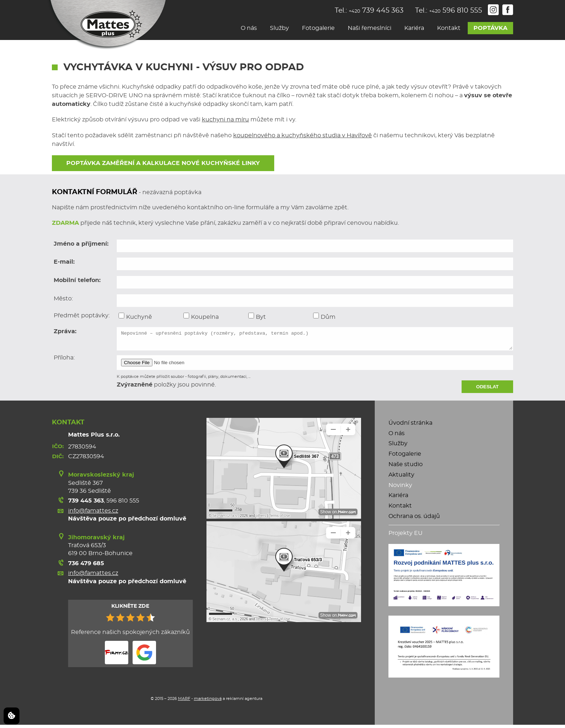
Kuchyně (135, 316)
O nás (249, 28)
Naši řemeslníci (370, 28)
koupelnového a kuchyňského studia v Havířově (302, 135)
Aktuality (401, 478)
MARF (184, 702)
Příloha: (64, 361)
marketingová (208, 702)
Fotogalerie (318, 28)
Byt (257, 316)
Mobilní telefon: (77, 280)
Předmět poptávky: (82, 316)
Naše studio (406, 468)
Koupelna (201, 316)
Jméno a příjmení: (81, 244)
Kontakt (449, 28)
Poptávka (490, 28)
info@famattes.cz (93, 514)
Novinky (400, 488)
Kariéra (414, 28)
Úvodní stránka (410, 426)
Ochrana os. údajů (414, 519)
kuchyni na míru (225, 120)
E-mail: (64, 262)
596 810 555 (123, 504)
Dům (324, 316)
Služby (279, 28)
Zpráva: (65, 331)
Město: (63, 299)
